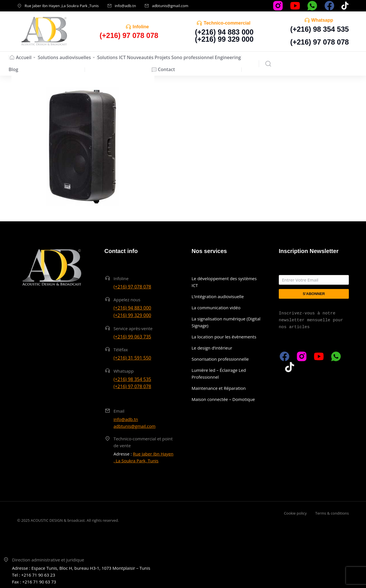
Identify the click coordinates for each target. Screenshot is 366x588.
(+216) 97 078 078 (320, 42)
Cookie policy (295, 513)
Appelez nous (127, 300)
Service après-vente (133, 328)
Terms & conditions (332, 513)
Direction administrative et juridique (48, 560)
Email (119, 411)
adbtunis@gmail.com (170, 6)
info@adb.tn (125, 6)
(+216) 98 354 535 (320, 29)
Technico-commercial (227, 23)
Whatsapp (322, 20)
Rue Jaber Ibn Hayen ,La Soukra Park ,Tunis (62, 6)
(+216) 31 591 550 (132, 358)
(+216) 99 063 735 (132, 337)
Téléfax (121, 350)
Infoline (141, 27)
